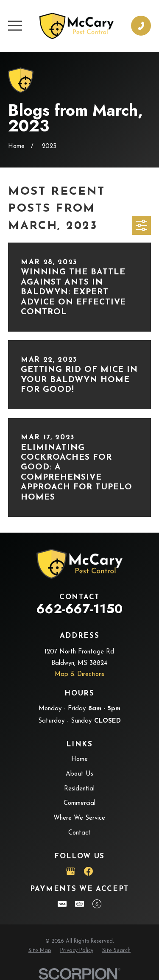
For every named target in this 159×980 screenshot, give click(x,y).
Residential (79, 789)
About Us (79, 774)
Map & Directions (79, 674)
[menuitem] (40, 951)
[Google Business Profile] (71, 871)
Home (79, 759)
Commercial (79, 803)
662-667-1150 (79, 609)
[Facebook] (88, 871)
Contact (79, 833)
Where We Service (79, 818)
